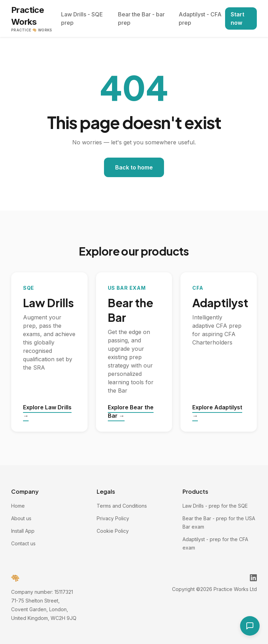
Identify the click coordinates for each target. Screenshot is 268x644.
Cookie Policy (113, 531)
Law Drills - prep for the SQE (215, 506)
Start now (237, 18)
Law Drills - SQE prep (82, 18)
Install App (23, 531)
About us (21, 518)
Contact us (23, 543)
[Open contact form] (250, 626)
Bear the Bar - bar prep (141, 18)
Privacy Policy (113, 518)
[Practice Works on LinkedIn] (253, 578)
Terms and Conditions (122, 506)
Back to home (134, 167)
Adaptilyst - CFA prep (200, 18)
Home (18, 506)
